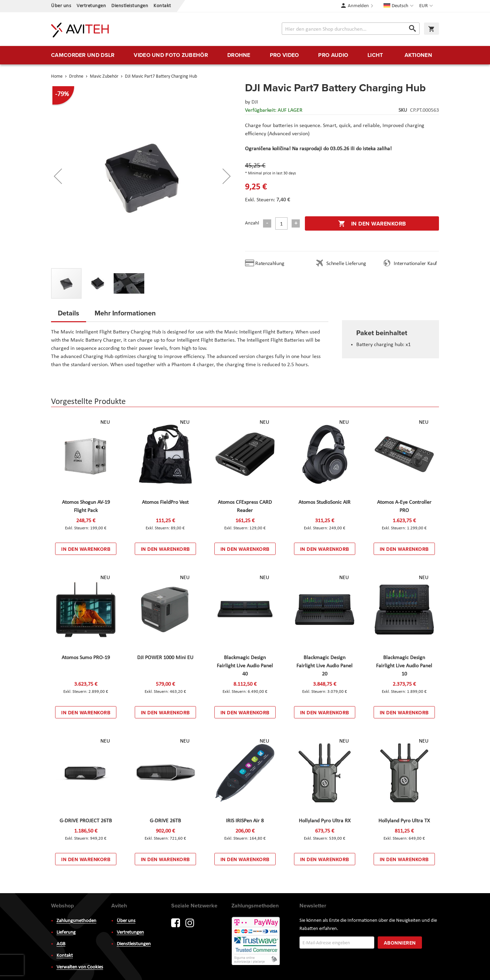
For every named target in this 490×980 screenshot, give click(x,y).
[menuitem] (83, 55)
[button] (427, 6)
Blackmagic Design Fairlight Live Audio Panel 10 (404, 666)
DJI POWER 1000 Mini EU (165, 658)
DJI (255, 102)
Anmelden (358, 6)
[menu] (245, 55)
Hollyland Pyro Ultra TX (404, 821)
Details (69, 313)
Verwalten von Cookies (80, 967)
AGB (61, 944)
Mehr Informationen (125, 313)
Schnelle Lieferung (346, 264)
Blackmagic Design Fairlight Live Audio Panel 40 (245, 666)
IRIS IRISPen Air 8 (245, 821)
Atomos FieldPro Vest (165, 502)
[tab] (69, 315)
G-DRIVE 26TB (165, 821)
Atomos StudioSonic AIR (324, 502)
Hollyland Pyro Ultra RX (325, 821)
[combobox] (351, 29)
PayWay (256, 942)
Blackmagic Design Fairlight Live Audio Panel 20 (324, 666)
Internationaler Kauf (415, 264)
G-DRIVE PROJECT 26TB (86, 821)
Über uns (61, 6)
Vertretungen (91, 6)
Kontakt (162, 6)
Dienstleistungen (130, 6)
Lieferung (66, 932)
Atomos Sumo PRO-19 (86, 658)
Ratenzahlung (270, 264)
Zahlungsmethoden (76, 921)
